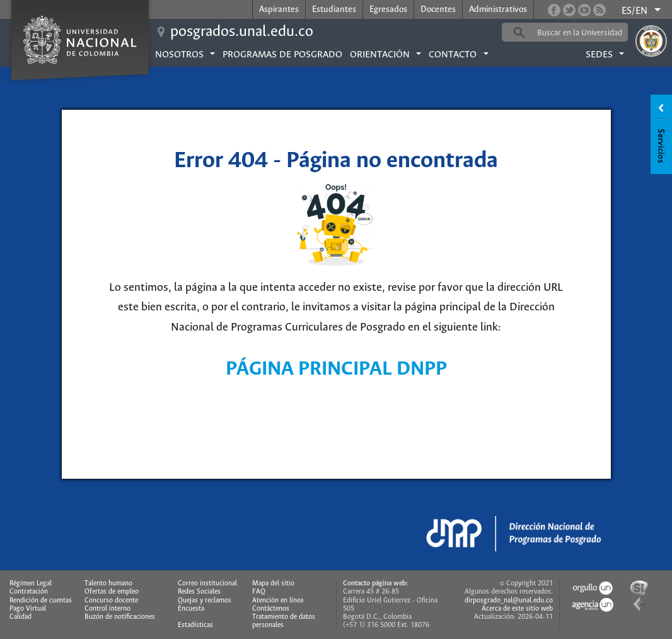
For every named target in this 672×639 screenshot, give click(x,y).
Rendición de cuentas (41, 601)
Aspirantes (279, 10)
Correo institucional (207, 583)
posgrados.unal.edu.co (242, 32)
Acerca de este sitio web (517, 609)
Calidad (20, 617)
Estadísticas (195, 625)
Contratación (29, 592)
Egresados (388, 10)
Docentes (438, 10)
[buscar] (584, 33)
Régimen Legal (31, 583)
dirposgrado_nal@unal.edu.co (509, 601)
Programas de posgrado (282, 55)
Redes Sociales (199, 592)
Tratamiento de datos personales (284, 621)
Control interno (107, 609)
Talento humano (108, 583)
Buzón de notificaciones (120, 617)
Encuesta (191, 609)
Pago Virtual (28, 609)
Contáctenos (271, 609)
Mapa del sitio (273, 583)
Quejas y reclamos (205, 601)
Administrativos (498, 10)
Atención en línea (278, 601)
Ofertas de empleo (112, 592)
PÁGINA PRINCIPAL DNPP (336, 369)
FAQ (259, 592)
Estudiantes (334, 10)
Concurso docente (111, 601)
